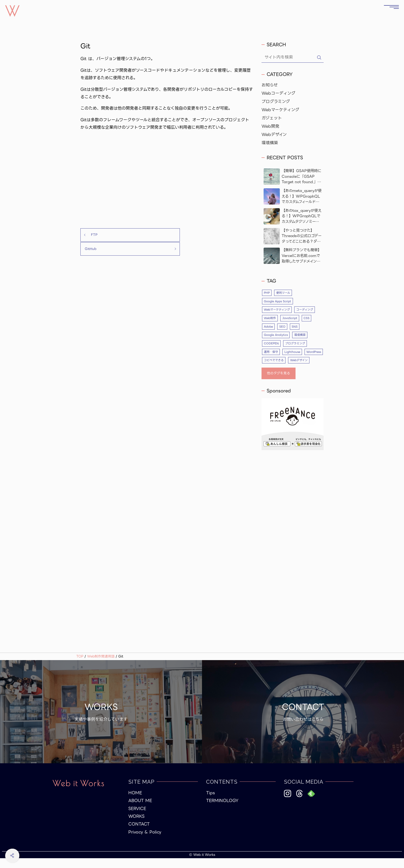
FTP (90, 235)
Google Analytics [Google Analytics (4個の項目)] (276, 336)
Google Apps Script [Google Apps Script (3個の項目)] (278, 301)
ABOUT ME (140, 810)
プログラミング (276, 102)
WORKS (136, 826)
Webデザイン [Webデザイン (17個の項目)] (273, 370)
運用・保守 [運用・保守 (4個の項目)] (271, 353)
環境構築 (270, 143)
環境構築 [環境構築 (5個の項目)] (301, 336)
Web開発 (270, 126)
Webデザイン (274, 135)
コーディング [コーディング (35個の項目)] (304, 310)
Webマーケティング (280, 110)
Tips (211, 802)
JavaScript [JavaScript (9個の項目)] (290, 318)
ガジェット (272, 118)
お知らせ (270, 85)
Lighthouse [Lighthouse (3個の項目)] (293, 353)
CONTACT (139, 834)
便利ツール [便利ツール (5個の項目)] (284, 293)
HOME (135, 802)
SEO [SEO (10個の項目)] (283, 327)
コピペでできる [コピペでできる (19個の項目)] (296, 361)
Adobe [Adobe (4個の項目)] (269, 327)
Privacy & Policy (145, 842)
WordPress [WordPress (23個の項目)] (272, 361)
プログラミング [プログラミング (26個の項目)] (295, 344)
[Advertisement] (167, 180)
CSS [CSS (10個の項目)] (307, 318)
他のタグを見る (279, 383)
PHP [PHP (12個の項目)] (267, 293)
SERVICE (137, 818)
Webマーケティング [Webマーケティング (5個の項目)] (277, 310)
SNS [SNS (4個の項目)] (295, 327)
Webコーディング (278, 93)
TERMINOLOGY (222, 810)
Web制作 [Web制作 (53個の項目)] (270, 318)
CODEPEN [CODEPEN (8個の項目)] (271, 344)
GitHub (212, 235)
